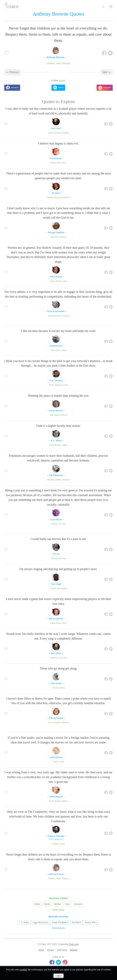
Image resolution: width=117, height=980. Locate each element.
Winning (64, 415)
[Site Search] (103, 7)
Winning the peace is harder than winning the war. (58, 396)
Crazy (62, 844)
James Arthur (91, 922)
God (52, 237)
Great (52, 281)
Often (64, 163)
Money (57, 197)
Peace (57, 415)
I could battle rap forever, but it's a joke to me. (58, 539)
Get (54, 688)
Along (62, 688)
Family (47, 904)
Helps (64, 350)
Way (65, 658)
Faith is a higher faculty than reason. (58, 426)
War (51, 415)
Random (66, 723)
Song (60, 658)
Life (60, 524)
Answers (78, 904)
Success (57, 133)
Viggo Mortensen (40, 922)
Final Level (74, 944)
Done (50, 723)
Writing (58, 801)
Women (59, 281)
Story (64, 623)
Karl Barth (77, 922)
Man (65, 281)
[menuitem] (41, 950)
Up (58, 588)
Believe (54, 163)
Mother (65, 801)
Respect (66, 63)
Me (53, 558)
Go (57, 688)
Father (37, 904)
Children (51, 63)
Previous (14, 72)
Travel (62, 762)
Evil (59, 163)
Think (51, 385)
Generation (65, 197)
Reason (58, 445)
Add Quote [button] (62, 950)
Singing (64, 588)
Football (65, 133)
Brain (58, 350)
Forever (58, 558)
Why (57, 237)
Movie (55, 762)
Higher (65, 445)
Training (66, 316)
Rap (64, 558)
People (50, 197)
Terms (41, 950)
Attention (59, 385)
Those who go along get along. (59, 668)
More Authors (58, 928)
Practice (66, 480)
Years (67, 904)
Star (64, 524)
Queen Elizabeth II (60, 922)
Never (59, 623)
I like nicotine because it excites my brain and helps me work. (58, 331)
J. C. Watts (24, 922)
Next (105, 72)
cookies (23, 970)
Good (51, 801)
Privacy (51, 950)
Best (59, 316)
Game (53, 623)
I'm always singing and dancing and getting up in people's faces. (58, 569)
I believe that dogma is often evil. (58, 143)
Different (54, 658)
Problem (63, 237)
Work (51, 133)
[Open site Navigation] (111, 7)
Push (66, 385)
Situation (57, 723)
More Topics (58, 909)
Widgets (74, 950)
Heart (59, 63)
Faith (51, 445)
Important (52, 316)
